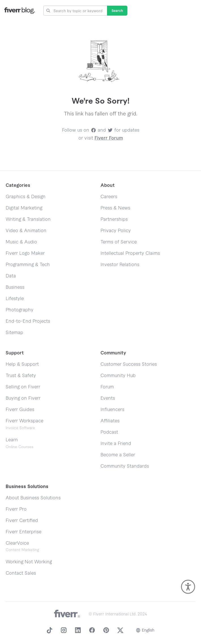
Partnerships (114, 219)
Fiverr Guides (20, 410)
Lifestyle (15, 299)
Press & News (115, 208)
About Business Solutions (33, 498)
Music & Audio (21, 242)
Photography (20, 310)
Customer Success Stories (129, 364)
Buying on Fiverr (23, 398)
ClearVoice (17, 543)
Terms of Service (119, 242)
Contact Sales (21, 573)
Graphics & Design (26, 197)
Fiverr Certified (22, 521)
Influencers (112, 410)
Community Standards (125, 466)
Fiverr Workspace (24, 424)
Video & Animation (26, 231)
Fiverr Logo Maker (25, 253)
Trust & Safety (21, 376)
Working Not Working (29, 562)
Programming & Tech (28, 265)
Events (108, 398)
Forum (107, 387)
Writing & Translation (28, 219)
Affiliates (110, 421)
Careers (109, 197)
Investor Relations (120, 265)
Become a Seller (118, 455)
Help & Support (22, 364)
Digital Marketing (24, 208)
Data (11, 276)
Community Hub (118, 376)
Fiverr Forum (109, 138)
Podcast (109, 432)
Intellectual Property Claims (130, 253)
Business (15, 287)
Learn (20, 443)
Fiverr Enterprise (23, 532)
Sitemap (14, 333)
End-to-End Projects (28, 321)
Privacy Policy (116, 231)
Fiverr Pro (16, 509)
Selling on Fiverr (23, 387)
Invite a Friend (116, 444)
